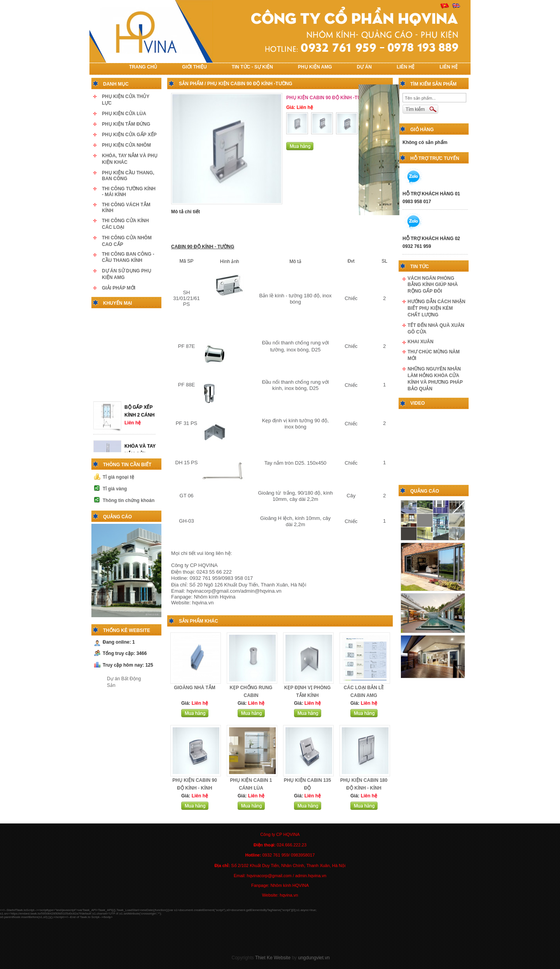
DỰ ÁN (364, 67)
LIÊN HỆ (406, 67)
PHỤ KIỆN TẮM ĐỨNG (126, 124)
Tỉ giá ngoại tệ (118, 477)
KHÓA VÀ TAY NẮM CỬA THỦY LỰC (140, 449)
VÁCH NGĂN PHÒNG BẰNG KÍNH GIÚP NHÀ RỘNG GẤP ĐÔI (433, 285)
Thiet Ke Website (273, 958)
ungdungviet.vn (314, 958)
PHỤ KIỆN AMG (315, 67)
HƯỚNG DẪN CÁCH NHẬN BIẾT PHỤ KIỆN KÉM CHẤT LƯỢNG (437, 308)
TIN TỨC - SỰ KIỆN (252, 67)
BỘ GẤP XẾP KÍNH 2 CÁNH (139, 407)
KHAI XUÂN (421, 342)
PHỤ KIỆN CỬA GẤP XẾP (129, 135)
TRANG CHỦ (143, 67)
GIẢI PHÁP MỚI (119, 288)
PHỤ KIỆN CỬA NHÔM (126, 145)
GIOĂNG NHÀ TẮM (195, 688)
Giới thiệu (194, 67)
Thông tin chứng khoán (129, 500)
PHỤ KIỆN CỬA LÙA (124, 114)
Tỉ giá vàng (115, 489)
